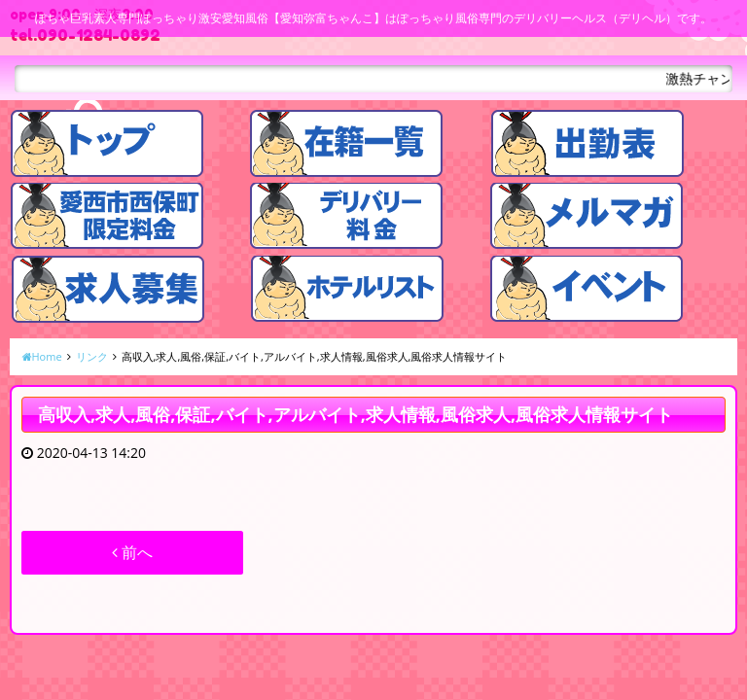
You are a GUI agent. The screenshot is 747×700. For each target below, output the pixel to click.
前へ (132, 552)
